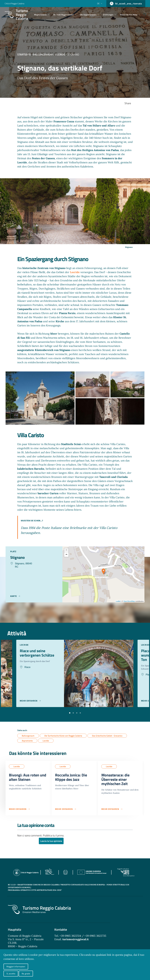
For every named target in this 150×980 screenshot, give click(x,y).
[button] (70, 713)
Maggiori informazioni (16, 966)
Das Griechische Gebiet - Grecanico (107, 736)
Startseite (24, 55)
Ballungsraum (43, 55)
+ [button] (66, 550)
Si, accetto (11, 973)
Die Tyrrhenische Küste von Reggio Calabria (63, 736)
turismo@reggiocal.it (76, 940)
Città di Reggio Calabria (15, 3)
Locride (60, 55)
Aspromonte (27, 741)
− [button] (66, 555)
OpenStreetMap (129, 601)
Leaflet (118, 601)
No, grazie (26, 973)
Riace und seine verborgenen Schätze (38, 653)
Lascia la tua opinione (51, 842)
